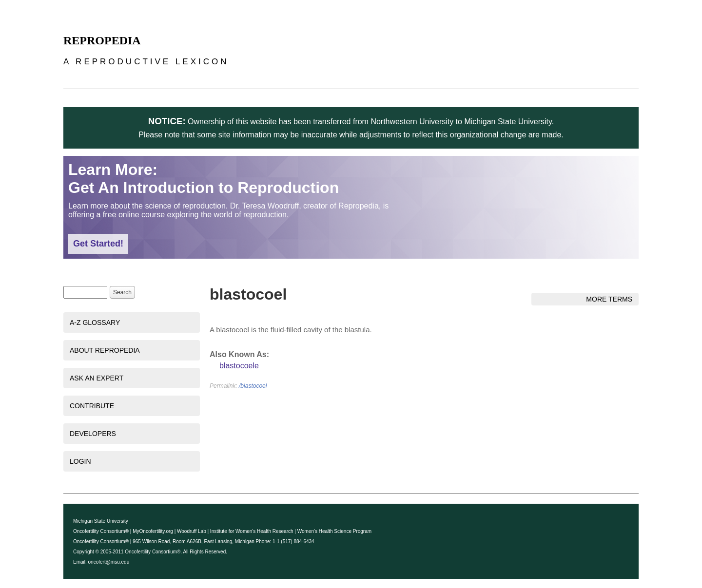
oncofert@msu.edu (109, 562)
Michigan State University (101, 521)
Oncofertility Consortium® (101, 531)
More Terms (609, 299)
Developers (93, 434)
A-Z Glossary (95, 322)
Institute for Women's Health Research (252, 531)
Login (80, 461)
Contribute (92, 406)
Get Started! (98, 244)
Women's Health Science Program (334, 531)
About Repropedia (105, 350)
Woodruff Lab (192, 531)
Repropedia (102, 40)
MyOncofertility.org (153, 531)
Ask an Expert (97, 378)
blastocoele (239, 366)
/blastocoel (253, 386)
